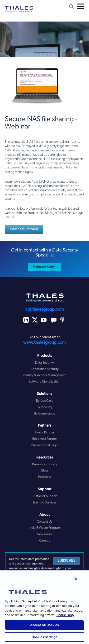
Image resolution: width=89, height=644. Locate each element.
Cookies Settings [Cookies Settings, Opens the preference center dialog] (44, 637)
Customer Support (44, 496)
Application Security (44, 369)
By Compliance (44, 414)
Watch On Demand (24, 229)
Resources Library (45, 465)
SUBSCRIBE (66, 561)
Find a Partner (45, 433)
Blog (44, 471)
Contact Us (44, 522)
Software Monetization (45, 382)
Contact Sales (44, 267)
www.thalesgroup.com (44, 343)
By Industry (44, 407)
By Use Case (45, 401)
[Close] (76, 579)
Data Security (44, 363)
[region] (44, 607)
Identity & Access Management (45, 375)
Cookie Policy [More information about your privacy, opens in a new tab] (65, 615)
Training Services (45, 503)
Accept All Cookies (44, 625)
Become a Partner (45, 439)
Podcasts (44, 477)
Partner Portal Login (45, 445)
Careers (45, 541)
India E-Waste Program (45, 528)
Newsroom (45, 534)
